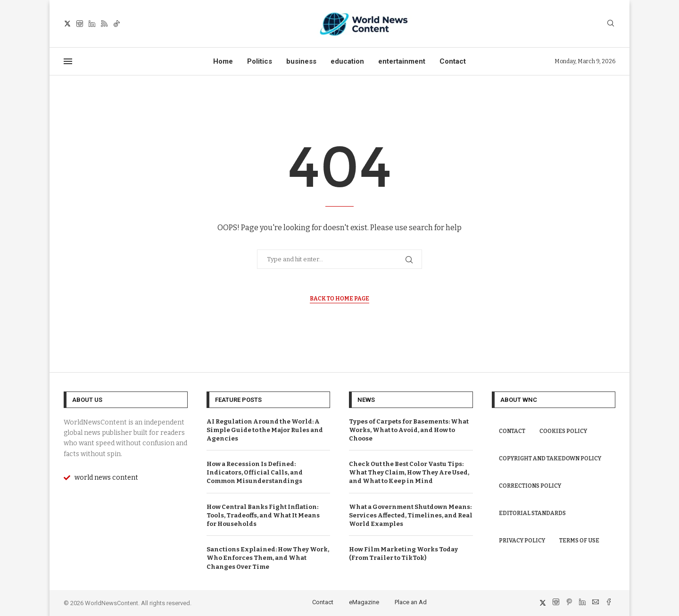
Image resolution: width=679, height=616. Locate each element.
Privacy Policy (522, 541)
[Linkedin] (92, 24)
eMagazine (364, 602)
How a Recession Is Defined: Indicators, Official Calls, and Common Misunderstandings (255, 472)
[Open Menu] (68, 61)
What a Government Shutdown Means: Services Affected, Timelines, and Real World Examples (411, 515)
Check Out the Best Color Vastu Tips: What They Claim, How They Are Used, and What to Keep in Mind (409, 472)
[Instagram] (80, 24)
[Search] (611, 24)
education (347, 61)
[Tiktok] (116, 24)
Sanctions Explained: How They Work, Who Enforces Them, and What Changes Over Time (268, 558)
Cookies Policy (563, 431)
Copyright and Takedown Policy (550, 458)
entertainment (402, 61)
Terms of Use (579, 541)
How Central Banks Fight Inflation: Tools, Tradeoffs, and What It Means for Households (263, 515)
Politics (260, 61)
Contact (453, 61)
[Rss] (104, 24)
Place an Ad (411, 602)
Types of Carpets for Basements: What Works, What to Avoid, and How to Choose (409, 430)
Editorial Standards (532, 513)
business (301, 61)
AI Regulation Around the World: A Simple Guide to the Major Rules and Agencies (265, 430)
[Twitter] (67, 24)
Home (223, 61)
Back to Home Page (339, 299)
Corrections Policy (530, 486)
